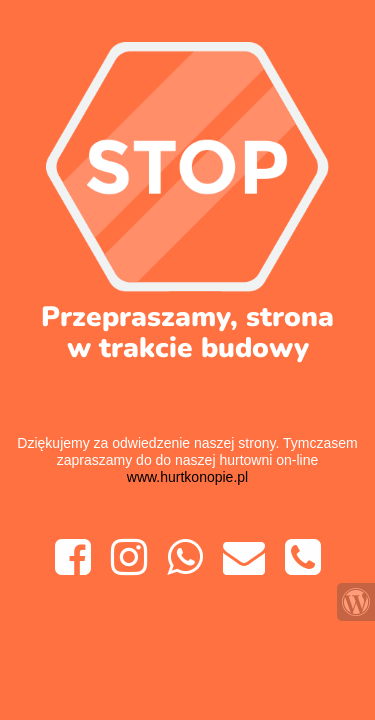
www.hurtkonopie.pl (187, 477)
